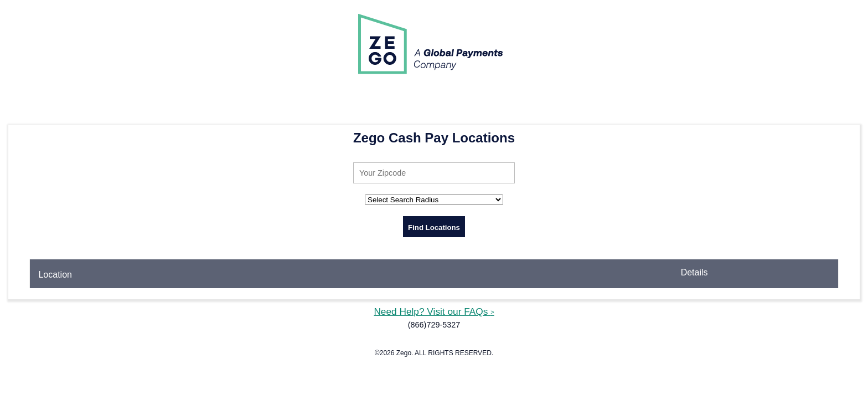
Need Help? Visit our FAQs (434, 311)
